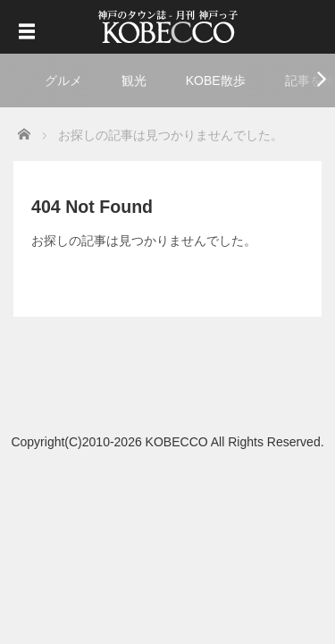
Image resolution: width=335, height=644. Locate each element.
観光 (134, 80)
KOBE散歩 (216, 80)
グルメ (63, 80)
